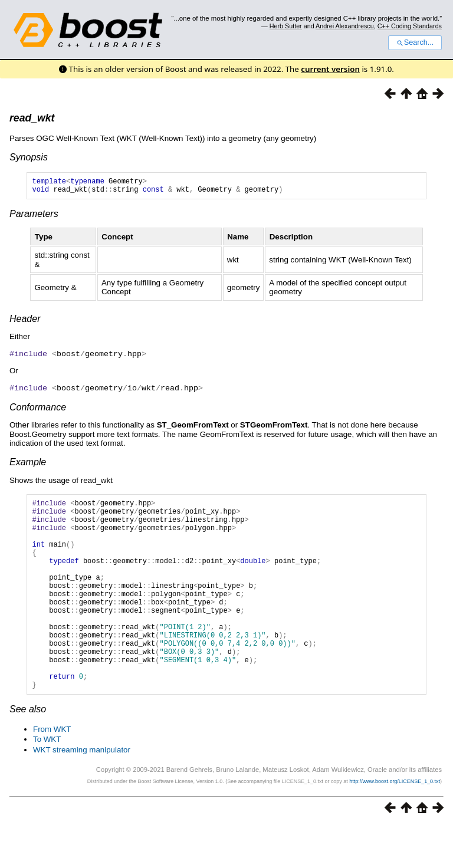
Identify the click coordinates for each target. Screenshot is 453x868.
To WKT (47, 782)
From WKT (52, 772)
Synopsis (29, 157)
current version (330, 69)
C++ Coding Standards (410, 26)
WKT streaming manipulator (82, 793)
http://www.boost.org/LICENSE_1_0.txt (395, 824)
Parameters (34, 217)
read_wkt (32, 118)
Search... (415, 42)
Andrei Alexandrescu (345, 26)
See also (28, 752)
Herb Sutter (286, 26)
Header (25, 322)
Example (28, 464)
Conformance (38, 410)
